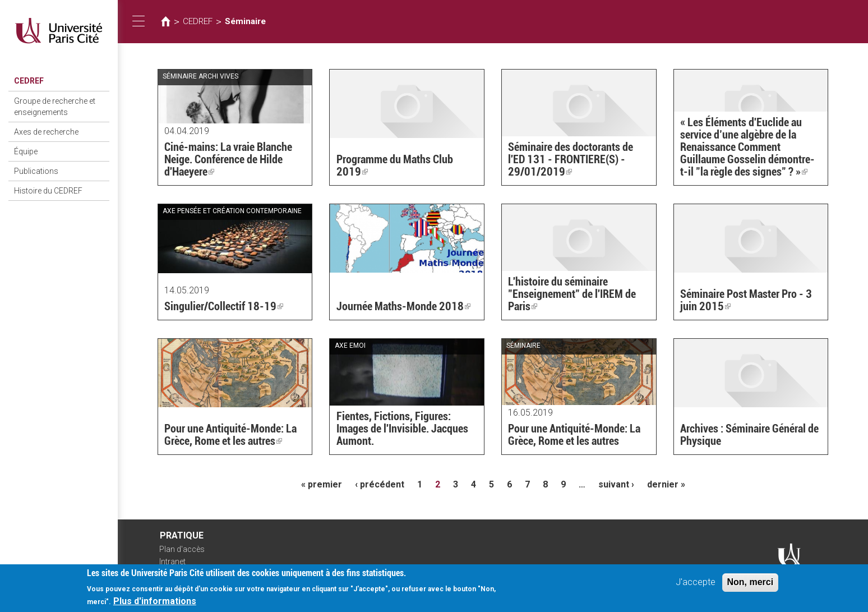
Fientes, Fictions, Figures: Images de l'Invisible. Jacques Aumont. (402, 429)
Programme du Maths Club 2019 (395, 165)
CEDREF (29, 81)
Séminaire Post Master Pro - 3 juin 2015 (746, 300)
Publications (36, 171)
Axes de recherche (46, 132)
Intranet (172, 562)
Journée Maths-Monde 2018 (403, 306)
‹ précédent (380, 484)
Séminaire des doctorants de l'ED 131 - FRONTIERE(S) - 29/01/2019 (571, 159)
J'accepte (696, 584)
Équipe (26, 151)
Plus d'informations (155, 603)
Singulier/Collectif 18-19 (224, 306)
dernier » (666, 484)
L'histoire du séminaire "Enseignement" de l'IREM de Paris (572, 294)
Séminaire (245, 21)
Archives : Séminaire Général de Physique (749, 435)
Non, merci (751, 584)
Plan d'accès (182, 549)
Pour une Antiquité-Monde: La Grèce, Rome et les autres (230, 435)
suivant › (616, 484)
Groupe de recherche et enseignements (55, 107)
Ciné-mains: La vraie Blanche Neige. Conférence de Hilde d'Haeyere (228, 159)
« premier (322, 484)
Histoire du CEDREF (48, 191)
